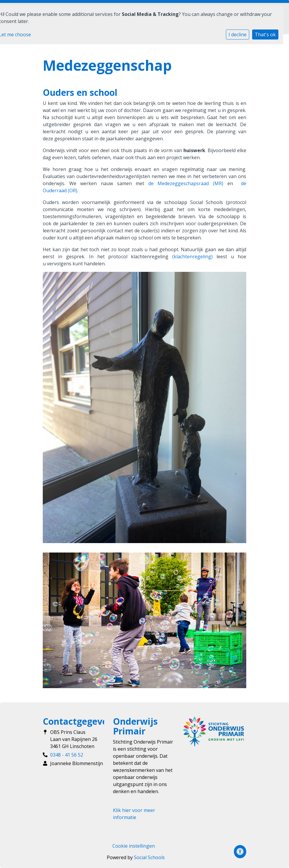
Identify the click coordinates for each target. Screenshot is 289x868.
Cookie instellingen (134, 846)
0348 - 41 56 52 (67, 755)
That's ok (265, 34)
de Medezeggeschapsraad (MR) (186, 183)
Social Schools (149, 857)
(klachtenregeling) (192, 257)
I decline (238, 34)
